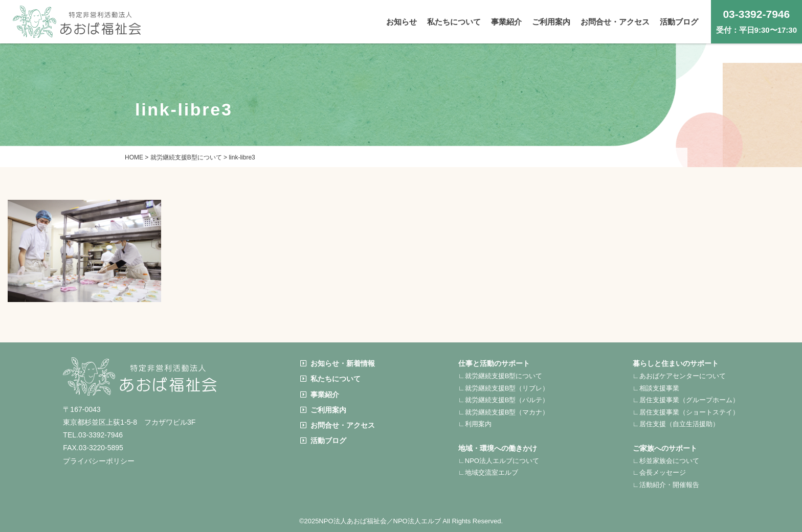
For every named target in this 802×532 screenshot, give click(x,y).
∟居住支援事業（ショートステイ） (686, 412)
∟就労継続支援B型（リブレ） (504, 388)
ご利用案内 (323, 410)
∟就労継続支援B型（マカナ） (504, 412)
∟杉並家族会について (666, 461)
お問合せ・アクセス (338, 425)
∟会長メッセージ (659, 472)
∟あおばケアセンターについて (679, 376)
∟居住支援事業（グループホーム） (686, 400)
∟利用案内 (475, 424)
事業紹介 (320, 395)
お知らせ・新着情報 (338, 363)
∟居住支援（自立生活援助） (676, 424)
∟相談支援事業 (656, 388)
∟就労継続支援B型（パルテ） (504, 400)
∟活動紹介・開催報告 (666, 485)
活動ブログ (323, 441)
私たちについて (330, 379)
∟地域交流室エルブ (488, 472)
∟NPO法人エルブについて (499, 461)
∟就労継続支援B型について (500, 376)
